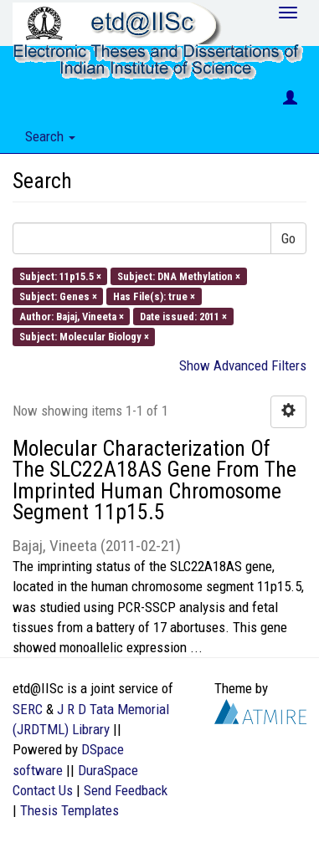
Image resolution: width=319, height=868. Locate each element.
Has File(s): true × (154, 296)
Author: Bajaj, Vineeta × (72, 317)
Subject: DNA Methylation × (179, 276)
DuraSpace (108, 770)
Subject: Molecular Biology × (84, 337)
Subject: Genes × (58, 296)
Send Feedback (126, 790)
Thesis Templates (69, 810)
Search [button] (50, 136)
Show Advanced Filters (243, 365)
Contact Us (43, 790)
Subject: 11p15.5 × (60, 276)
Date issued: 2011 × (183, 317)
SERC (28, 709)
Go (288, 238)
